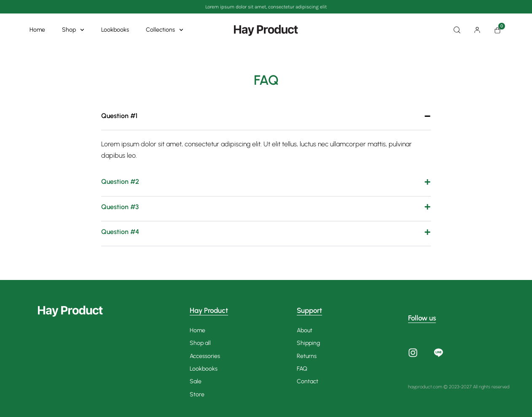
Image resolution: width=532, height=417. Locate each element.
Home (37, 30)
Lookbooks (115, 30)
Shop (73, 30)
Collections (165, 30)
